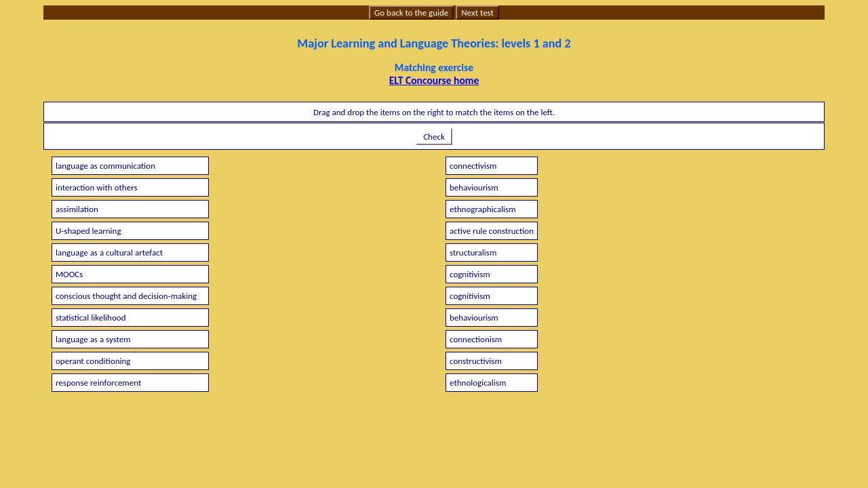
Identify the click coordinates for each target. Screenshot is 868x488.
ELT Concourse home (434, 80)
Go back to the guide (411, 13)
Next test (477, 13)
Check (434, 137)
